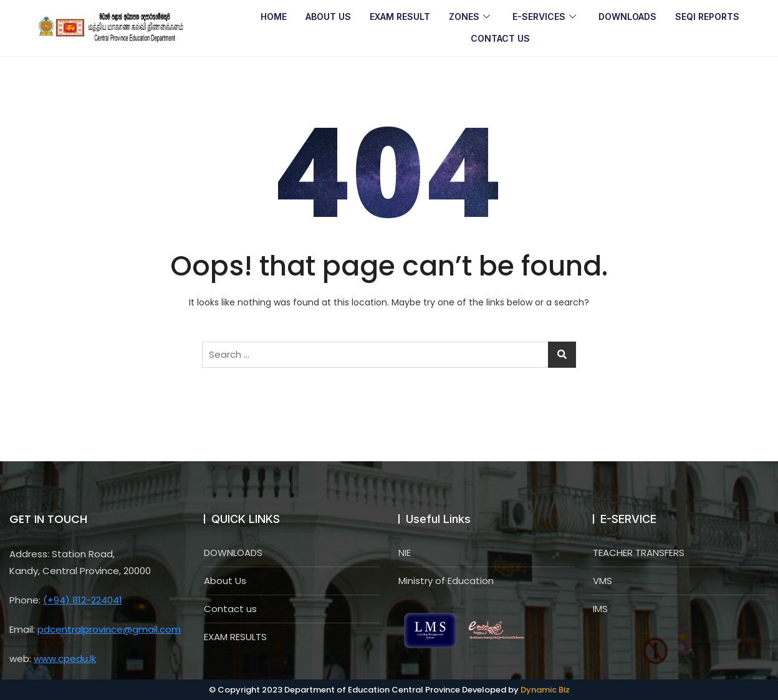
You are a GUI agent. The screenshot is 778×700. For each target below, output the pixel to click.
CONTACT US (500, 38)
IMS (600, 609)
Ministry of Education (446, 581)
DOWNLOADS (627, 17)
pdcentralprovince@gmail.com (109, 629)
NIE (405, 553)
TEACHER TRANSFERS (639, 553)
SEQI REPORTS (707, 17)
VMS (603, 581)
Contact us (230, 609)
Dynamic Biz (545, 690)
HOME (274, 17)
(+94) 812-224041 (83, 600)
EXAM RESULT (400, 17)
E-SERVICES (544, 17)
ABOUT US (328, 17)
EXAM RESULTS (235, 637)
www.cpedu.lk (65, 659)
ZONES (469, 17)
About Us (225, 581)
